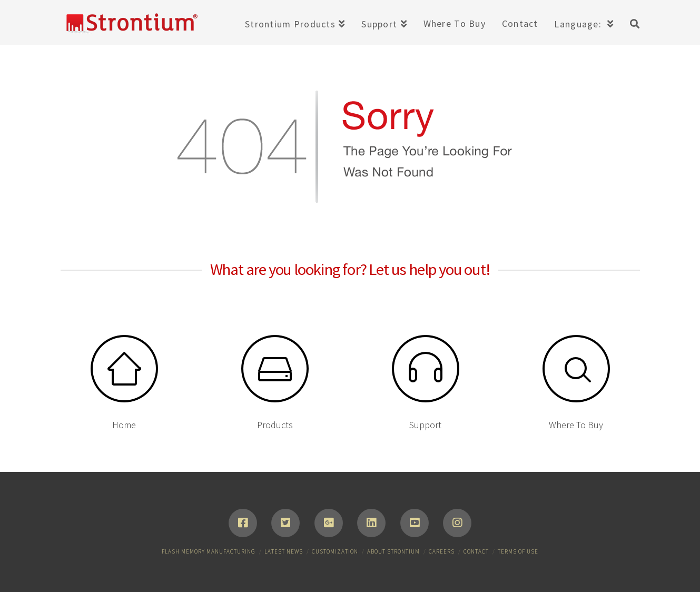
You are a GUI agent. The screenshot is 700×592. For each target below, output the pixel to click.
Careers (442, 551)
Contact (476, 551)
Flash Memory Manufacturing (209, 551)
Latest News (284, 551)
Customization (335, 551)
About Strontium (393, 551)
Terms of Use (518, 551)
